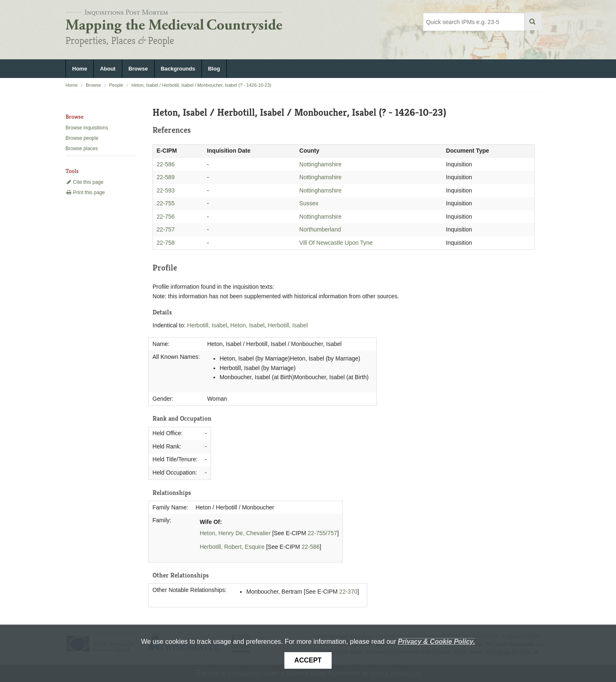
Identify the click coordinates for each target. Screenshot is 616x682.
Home (80, 69)
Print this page (85, 192)
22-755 (166, 203)
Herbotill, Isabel (207, 325)
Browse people (82, 138)
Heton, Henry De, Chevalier (235, 533)
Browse (138, 69)
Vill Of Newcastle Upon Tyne (336, 243)
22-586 (166, 164)
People (116, 85)
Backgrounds (178, 69)
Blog (214, 69)
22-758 (166, 243)
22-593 (166, 190)
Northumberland (320, 229)
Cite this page (85, 182)
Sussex (309, 203)
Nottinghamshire (320, 164)
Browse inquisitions (87, 128)
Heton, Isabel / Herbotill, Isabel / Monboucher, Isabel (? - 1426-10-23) (201, 85)
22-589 (166, 177)
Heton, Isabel (248, 325)
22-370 (348, 592)
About (108, 69)
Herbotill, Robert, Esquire (232, 547)
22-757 (166, 229)
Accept (308, 660)
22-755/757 (322, 533)
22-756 (166, 217)
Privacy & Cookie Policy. (437, 642)
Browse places (82, 149)
